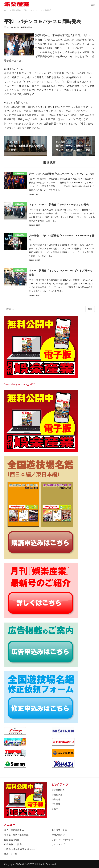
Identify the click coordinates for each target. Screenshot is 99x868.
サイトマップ (58, 844)
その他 (55, 809)
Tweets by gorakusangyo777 (19, 384)
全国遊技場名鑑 (12, 840)
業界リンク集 (11, 854)
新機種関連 (27, 27)
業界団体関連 (58, 790)
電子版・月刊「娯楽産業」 (17, 835)
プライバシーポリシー (63, 840)
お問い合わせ (58, 835)
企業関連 (56, 799)
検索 (90, 309)
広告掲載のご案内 (13, 844)
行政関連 (56, 804)
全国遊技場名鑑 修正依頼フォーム (21, 849)
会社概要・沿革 (59, 830)
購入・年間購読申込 (14, 830)
